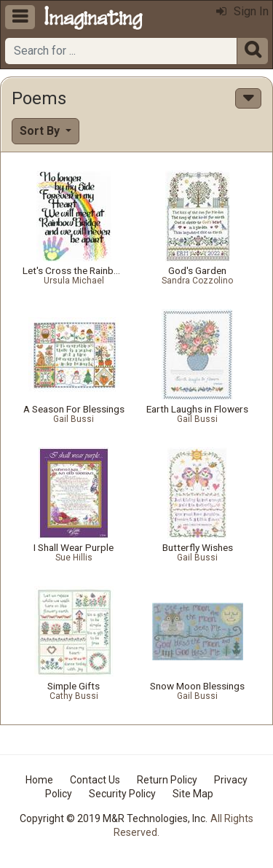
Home (39, 780)
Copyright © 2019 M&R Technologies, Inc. (114, 818)
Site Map (193, 794)
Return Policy (167, 780)
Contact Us (95, 780)
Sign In (242, 11)
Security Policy (122, 794)
